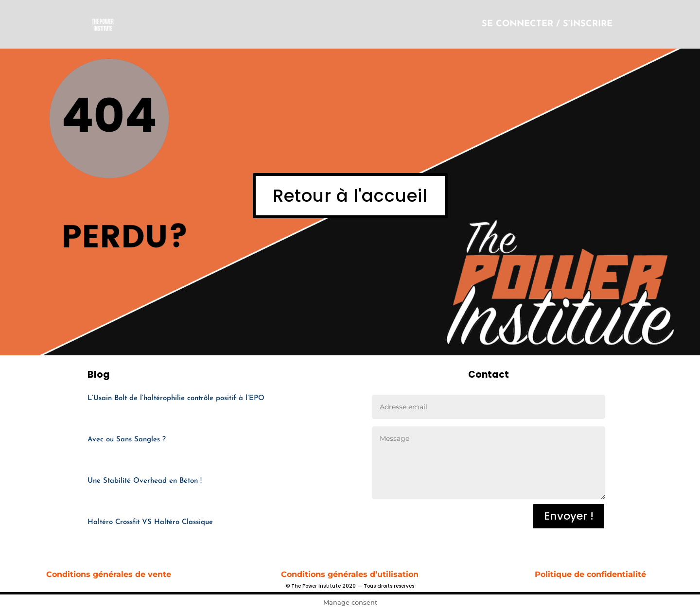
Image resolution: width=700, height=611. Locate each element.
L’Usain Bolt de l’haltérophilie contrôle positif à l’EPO (176, 398)
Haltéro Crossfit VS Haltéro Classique (150, 522)
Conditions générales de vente (110, 574)
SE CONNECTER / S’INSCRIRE (547, 25)
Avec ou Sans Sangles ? (127, 440)
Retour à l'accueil (350, 196)
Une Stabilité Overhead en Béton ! (145, 481)
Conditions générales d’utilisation (350, 574)
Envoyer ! (569, 516)
